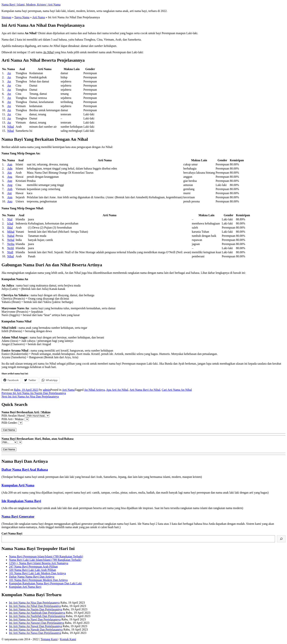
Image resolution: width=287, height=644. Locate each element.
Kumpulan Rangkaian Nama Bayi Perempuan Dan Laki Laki (45, 583)
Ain (10, 173)
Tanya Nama (22, 17)
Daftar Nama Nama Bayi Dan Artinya (32, 577)
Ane (10, 181)
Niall (10, 252)
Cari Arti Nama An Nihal (177, 390)
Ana (10, 177)
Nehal (11, 240)
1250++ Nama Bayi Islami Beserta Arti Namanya (39, 563)
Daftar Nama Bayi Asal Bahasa (25, 470)
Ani (10, 193)
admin (47, 390)
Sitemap (6, 17)
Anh (10, 189)
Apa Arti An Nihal (117, 390)
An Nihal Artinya (95, 390)
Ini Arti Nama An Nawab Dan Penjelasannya (36, 630)
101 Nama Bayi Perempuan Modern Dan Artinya (38, 580)
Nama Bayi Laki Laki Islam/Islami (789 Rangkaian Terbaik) (45, 560)
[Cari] (281, 539)
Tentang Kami (49, 639)
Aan (10, 164)
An (9, 73)
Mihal (11, 232)
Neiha (11, 244)
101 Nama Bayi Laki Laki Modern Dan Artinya (37, 573)
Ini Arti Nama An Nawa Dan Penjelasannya (35, 633)
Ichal (10, 223)
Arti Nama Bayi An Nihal (145, 390)
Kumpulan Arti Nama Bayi (25, 587)
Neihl (11, 248)
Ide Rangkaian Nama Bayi (21, 501)
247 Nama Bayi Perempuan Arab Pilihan (33, 567)
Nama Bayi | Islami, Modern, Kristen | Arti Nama (31, 5)
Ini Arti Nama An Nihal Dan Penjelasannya (35, 606)
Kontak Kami (68, 639)
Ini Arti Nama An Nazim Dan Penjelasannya (36, 609)
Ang (10, 185)
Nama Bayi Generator (18, 516)
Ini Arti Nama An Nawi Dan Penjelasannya (35, 619)
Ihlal (10, 228)
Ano (10, 201)
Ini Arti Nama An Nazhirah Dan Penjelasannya (37, 613)
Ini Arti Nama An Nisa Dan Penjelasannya (34, 603)
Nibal (11, 256)
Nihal (11, 127)
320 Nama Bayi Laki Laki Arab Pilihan (33, 570)
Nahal (11, 236)
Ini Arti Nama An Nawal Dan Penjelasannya (35, 626)
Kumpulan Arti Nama (18, 485)
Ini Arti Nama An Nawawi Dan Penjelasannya (37, 623)
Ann (10, 197)
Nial (10, 219)
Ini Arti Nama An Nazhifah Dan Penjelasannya (37, 616)
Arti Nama (39, 17)
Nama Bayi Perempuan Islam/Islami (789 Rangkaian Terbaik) (46, 556)
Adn (10, 168)
